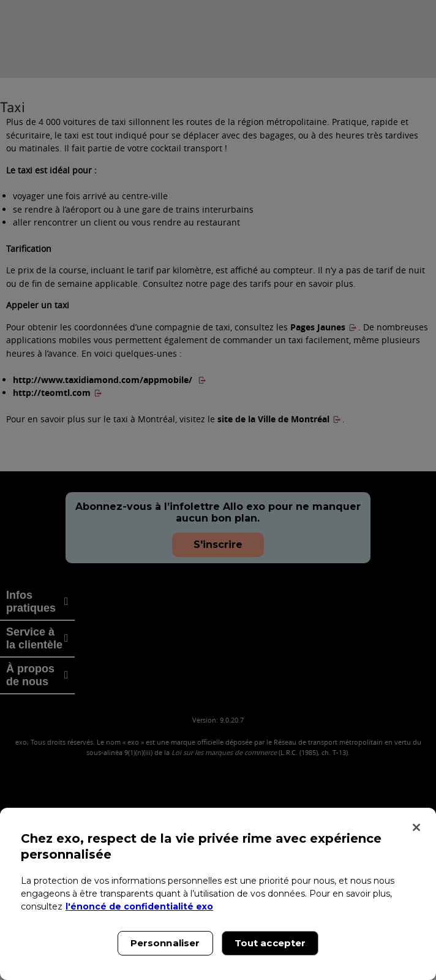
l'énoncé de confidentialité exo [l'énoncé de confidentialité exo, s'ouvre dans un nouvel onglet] (139, 906)
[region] (218, 894)
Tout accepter (270, 943)
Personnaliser (165, 943)
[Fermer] (416, 827)
